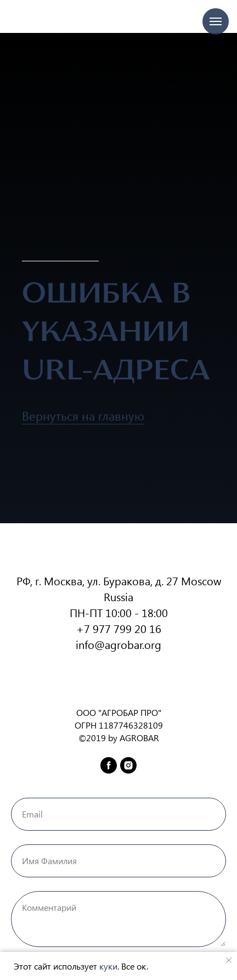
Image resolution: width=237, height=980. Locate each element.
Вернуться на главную (83, 416)
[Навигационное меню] (216, 21)
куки (108, 966)
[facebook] (109, 765)
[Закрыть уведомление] (229, 960)
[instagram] (128, 765)
